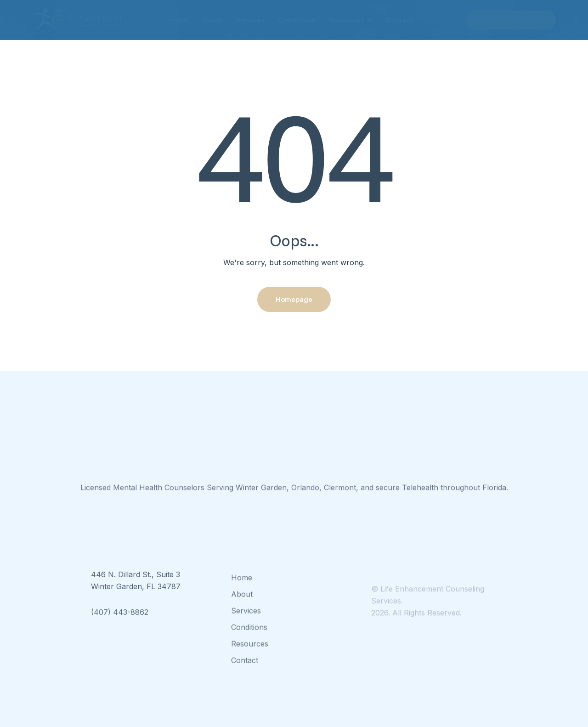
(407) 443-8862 (120, 621)
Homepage (294, 299)
